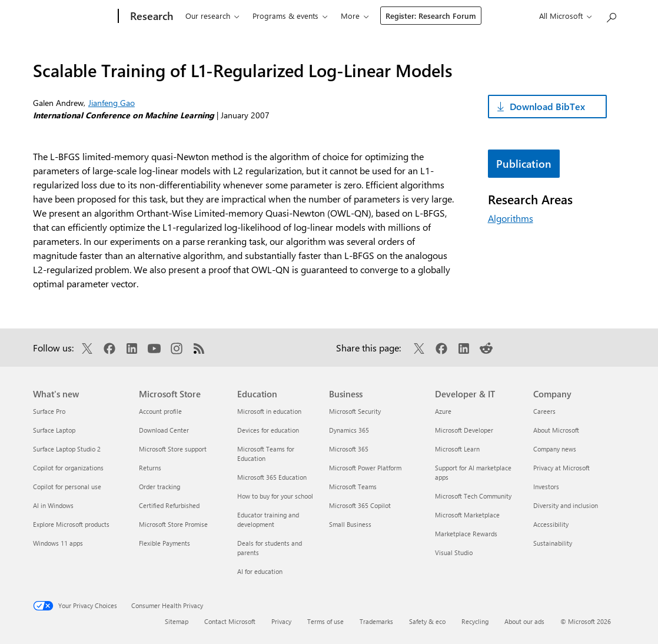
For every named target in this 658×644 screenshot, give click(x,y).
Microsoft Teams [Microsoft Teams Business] (353, 487)
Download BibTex (547, 106)
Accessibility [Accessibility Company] (551, 524)
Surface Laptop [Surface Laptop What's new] (54, 430)
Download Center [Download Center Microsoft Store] (164, 430)
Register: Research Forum (504, 16)
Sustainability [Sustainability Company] (553, 543)
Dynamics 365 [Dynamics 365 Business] (349, 430)
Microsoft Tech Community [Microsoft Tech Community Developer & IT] (473, 496)
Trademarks (376, 621)
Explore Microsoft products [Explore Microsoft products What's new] (71, 524)
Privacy (281, 621)
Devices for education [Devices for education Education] (268, 430)
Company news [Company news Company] (555, 449)
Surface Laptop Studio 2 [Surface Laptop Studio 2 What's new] (67, 449)
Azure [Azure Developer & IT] (443, 411)
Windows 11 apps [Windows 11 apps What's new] (58, 543)
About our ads (524, 621)
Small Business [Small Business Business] (350, 524)
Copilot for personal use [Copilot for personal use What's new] (67, 487)
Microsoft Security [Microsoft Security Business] (355, 411)
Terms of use (325, 621)
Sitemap (177, 621)
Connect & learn (363, 16)
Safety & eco (427, 621)
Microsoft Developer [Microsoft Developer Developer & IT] (464, 430)
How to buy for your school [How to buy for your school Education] (275, 496)
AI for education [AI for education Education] (260, 571)
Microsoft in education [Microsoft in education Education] (269, 411)
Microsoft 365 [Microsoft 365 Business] (349, 449)
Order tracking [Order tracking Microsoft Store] (159, 487)
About (423, 16)
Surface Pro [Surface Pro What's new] (49, 411)
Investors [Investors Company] (546, 487)
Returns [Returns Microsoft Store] (150, 468)
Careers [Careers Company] (544, 411)
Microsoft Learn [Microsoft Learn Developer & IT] (457, 449)
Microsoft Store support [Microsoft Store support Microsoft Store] (173, 449)
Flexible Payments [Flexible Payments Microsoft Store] (164, 543)
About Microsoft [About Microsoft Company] (556, 430)
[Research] (144, 16)
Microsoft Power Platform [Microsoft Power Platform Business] (365, 468)
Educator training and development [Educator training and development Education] (268, 519)
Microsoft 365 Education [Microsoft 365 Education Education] (272, 477)
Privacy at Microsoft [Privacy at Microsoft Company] (561, 468)
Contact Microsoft (230, 621)
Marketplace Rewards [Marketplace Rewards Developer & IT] (466, 534)
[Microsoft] (70, 16)
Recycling (475, 621)
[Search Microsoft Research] (611, 15)
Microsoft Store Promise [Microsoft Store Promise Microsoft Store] (173, 524)
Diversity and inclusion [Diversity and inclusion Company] (566, 505)
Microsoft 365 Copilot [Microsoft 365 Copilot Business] (360, 505)
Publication (524, 164)
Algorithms (511, 218)
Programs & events (280, 16)
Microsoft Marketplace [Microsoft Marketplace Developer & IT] (467, 515)
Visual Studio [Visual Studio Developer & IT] (454, 552)
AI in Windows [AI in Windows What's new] (53, 505)
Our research (202, 16)
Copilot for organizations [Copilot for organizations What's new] (68, 468)
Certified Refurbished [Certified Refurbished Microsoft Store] (169, 505)
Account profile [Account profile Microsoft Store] (160, 411)
